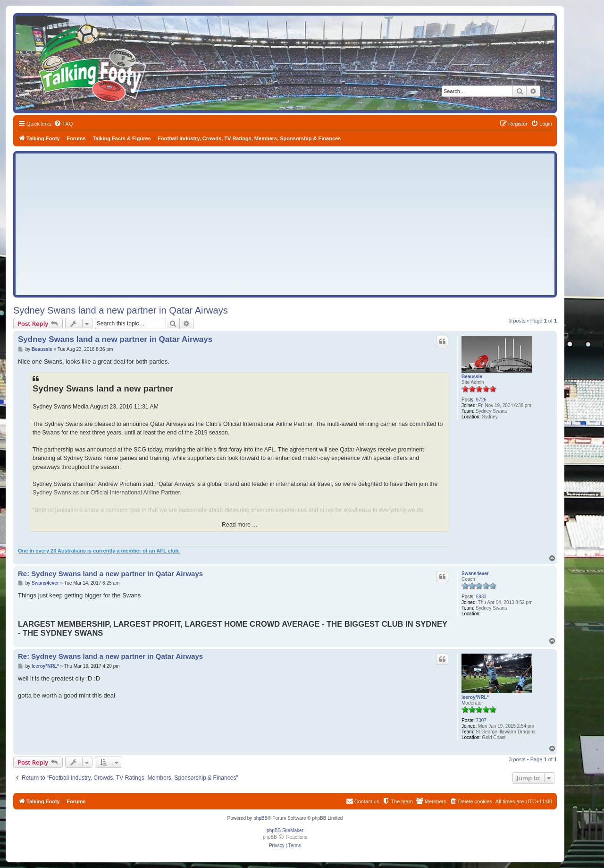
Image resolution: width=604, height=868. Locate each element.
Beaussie (472, 377)
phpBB (260, 818)
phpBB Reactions (285, 837)
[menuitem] (63, 124)
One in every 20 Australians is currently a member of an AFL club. (99, 551)
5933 (481, 597)
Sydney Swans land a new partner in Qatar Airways (121, 310)
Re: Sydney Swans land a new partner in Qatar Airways (110, 574)
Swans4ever (475, 574)
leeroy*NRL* (475, 697)
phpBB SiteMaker (285, 830)
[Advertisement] (285, 224)
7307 (481, 720)
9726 (481, 400)
